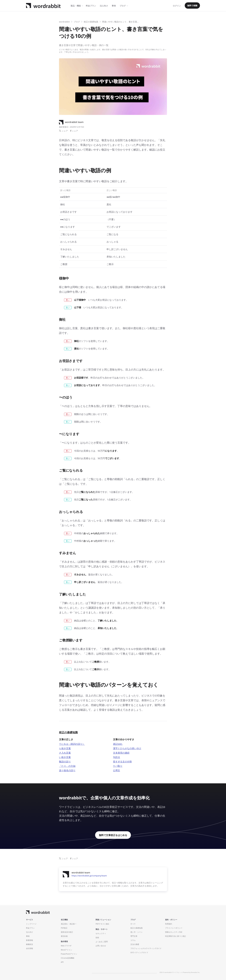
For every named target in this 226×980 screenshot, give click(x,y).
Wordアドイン (67, 950)
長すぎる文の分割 (122, 761)
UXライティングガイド (139, 952)
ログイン (177, 6)
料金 (91, 6)
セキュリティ (101, 933)
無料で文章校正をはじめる (113, 835)
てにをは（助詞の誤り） (72, 744)
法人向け (104, 6)
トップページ (31, 924)
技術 (97, 937)
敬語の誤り (65, 761)
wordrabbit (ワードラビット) (174, 972)
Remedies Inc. (195, 972)
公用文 (117, 770)
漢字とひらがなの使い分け (127, 748)
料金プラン (30, 928)
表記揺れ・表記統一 (69, 924)
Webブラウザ (66, 946)
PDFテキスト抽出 (102, 924)
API (62, 962)
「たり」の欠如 (67, 766)
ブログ (123, 6)
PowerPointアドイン (69, 954)
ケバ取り (118, 766)
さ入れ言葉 (65, 753)
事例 (114, 6)
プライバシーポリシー (174, 928)
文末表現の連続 (121, 753)
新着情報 (30, 940)
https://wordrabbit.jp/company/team (89, 876)
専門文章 (134, 936)
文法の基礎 (135, 944)
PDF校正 (64, 928)
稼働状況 (30, 944)
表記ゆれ (118, 744)
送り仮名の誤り (67, 770)
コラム (133, 940)
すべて (133, 924)
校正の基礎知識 (91, 22)
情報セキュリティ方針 (174, 932)
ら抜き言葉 (65, 748)
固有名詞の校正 (67, 932)
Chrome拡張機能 (68, 958)
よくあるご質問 (102, 942)
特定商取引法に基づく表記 (175, 936)
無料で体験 (192, 6)
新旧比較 (64, 936)
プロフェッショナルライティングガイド (146, 948)
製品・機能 (76, 6)
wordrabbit (64, 22)
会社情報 (30, 948)
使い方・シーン (136, 932)
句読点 (117, 757)
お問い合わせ (101, 946)
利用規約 (169, 924)
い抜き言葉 (65, 757)
